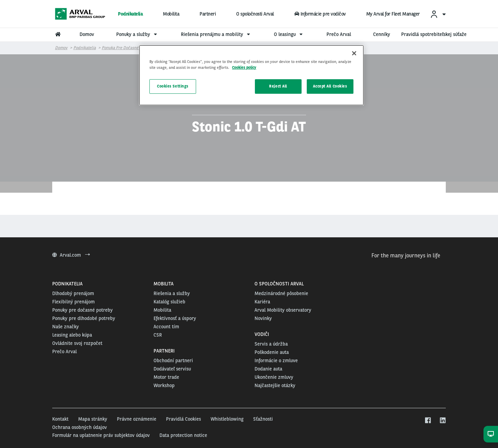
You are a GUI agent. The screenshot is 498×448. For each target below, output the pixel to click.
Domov (61, 48)
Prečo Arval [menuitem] (339, 34)
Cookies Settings (173, 86)
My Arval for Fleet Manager (393, 14)
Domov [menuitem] (87, 34)
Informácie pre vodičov (320, 14)
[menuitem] (438, 14)
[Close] (354, 53)
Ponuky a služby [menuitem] (137, 34)
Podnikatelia (130, 14)
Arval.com (71, 255)
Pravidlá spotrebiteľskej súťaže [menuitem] (434, 34)
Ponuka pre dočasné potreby (128, 48)
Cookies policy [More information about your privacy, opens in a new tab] (244, 67)
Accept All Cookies (330, 86)
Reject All (278, 86)
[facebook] (428, 421)
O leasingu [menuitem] (289, 34)
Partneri (208, 14)
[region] (251, 75)
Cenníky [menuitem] (382, 34)
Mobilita (171, 14)
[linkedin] (442, 421)
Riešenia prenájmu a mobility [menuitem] (216, 34)
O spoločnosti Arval (255, 14)
